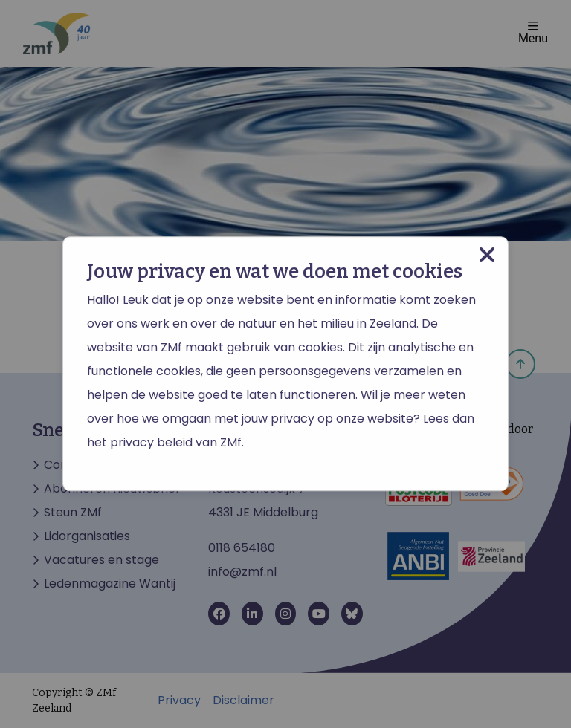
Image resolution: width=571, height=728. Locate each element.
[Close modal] (487, 255)
